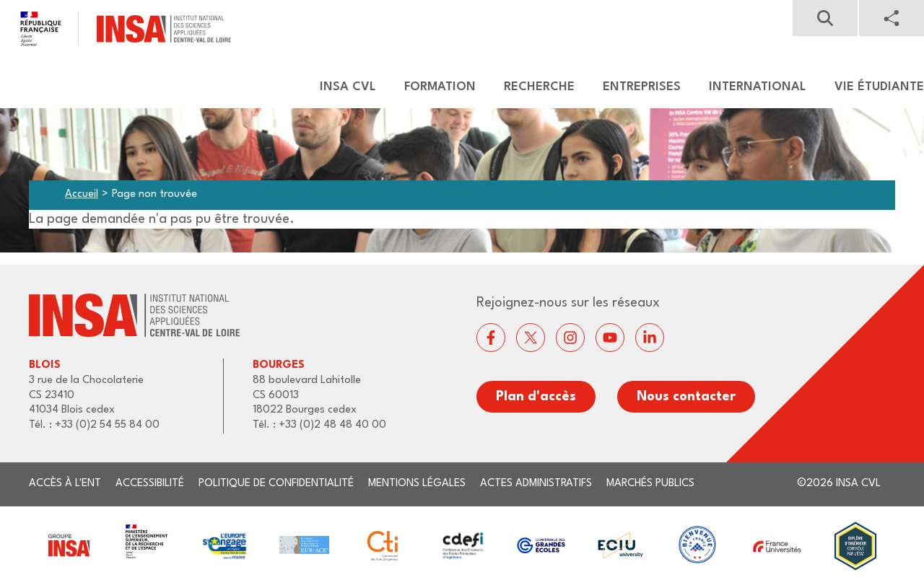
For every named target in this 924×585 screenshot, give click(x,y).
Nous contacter (686, 397)
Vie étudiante (879, 87)
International (758, 87)
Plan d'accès (536, 397)
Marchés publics (650, 484)
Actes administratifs (536, 484)
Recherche (539, 87)
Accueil (82, 194)
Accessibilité (150, 484)
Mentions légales (417, 484)
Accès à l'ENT (65, 484)
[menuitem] (341, 87)
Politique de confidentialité (276, 484)
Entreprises (642, 87)
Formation (440, 87)
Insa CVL (348, 87)
